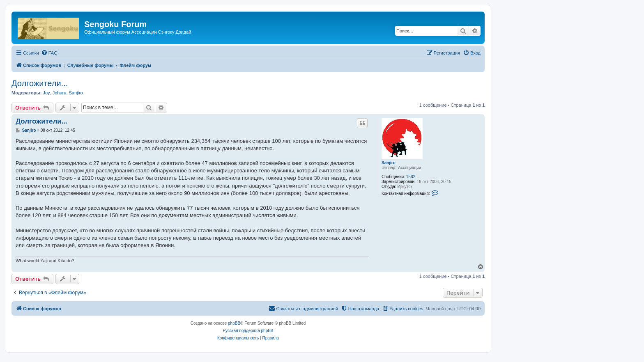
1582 (411, 177)
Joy (46, 93)
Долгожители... (40, 83)
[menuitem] (49, 53)
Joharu (60, 93)
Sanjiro (76, 93)
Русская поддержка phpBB (248, 331)
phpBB (234, 323)
